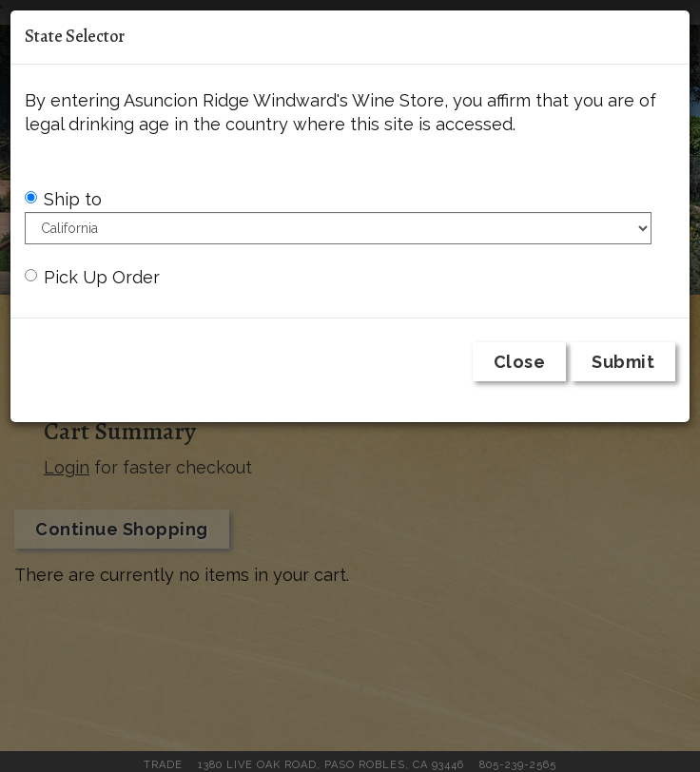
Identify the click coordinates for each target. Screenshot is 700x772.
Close (520, 362)
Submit (623, 362)
